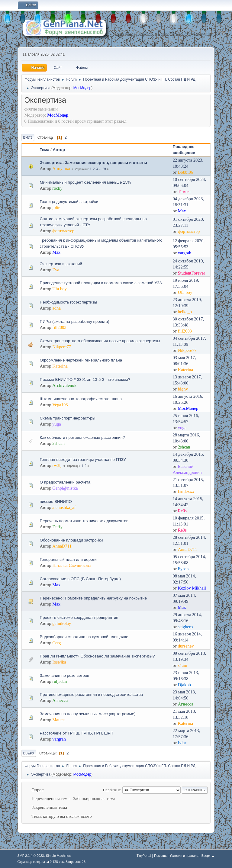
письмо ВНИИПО (56, 502)
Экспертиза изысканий (61, 264)
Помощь (160, 856)
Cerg (56, 643)
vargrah (185, 253)
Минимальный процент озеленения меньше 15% (85, 182)
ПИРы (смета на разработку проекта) (75, 321)
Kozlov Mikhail (192, 588)
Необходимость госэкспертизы (69, 302)
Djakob (184, 685)
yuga (57, 424)
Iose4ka (59, 662)
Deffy (57, 527)
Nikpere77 (62, 347)
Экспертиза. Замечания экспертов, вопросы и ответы (93, 163)
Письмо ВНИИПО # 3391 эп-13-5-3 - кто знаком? (85, 379)
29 (104, 169)
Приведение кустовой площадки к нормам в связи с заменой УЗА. (102, 283)
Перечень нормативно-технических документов (84, 521)
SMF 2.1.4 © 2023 (31, 856)
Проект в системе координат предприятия (79, 617)
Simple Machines (58, 856)
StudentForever (192, 273)
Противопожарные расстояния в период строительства (91, 694)
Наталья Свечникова (71, 565)
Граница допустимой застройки (69, 202)
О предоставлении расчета (65, 482)
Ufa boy (60, 289)
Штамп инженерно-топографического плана (81, 399)
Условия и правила (184, 856)
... (100, 169)
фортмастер (63, 231)
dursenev (186, 646)
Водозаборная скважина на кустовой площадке (84, 637)
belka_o (185, 312)
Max (182, 211)
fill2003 (59, 327)
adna (56, 308)
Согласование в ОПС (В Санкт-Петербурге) (80, 579)
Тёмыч (184, 191)
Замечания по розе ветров (65, 675)
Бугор (183, 569)
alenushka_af (64, 507)
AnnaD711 (62, 546)
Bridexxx (186, 491)
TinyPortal (144, 856)
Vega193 (60, 405)
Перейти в (112, 790)
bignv (183, 389)
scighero (185, 627)
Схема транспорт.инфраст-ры (68, 418)
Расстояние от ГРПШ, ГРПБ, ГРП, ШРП (77, 733)
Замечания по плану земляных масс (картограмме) (88, 714)
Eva (56, 270)
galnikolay (62, 623)
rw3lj (57, 465)
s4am (183, 665)
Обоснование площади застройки (71, 540)
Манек (58, 720)
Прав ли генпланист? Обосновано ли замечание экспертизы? (97, 656)
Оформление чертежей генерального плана (81, 360)
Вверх (29, 753)
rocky (57, 188)
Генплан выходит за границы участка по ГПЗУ (83, 460)
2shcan (58, 443)
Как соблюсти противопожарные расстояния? (82, 437)
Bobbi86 (186, 172)
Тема (45, 150)
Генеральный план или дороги (68, 559)
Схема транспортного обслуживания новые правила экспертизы (100, 341)
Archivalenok (64, 385)
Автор (59, 150)
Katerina (60, 366)
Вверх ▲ (208, 856)
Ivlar (182, 743)
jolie (56, 207)
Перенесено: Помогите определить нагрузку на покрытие (93, 598)
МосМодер (82, 88)
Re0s (182, 511)
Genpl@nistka (65, 488)
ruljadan (60, 681)
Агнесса (60, 700)
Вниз (28, 137)
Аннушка (61, 169)
